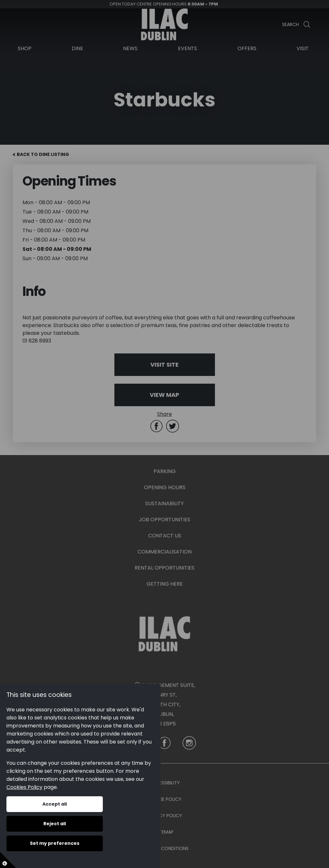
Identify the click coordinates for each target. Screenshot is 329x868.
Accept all (55, 804)
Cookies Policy (24, 787)
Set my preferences (55, 843)
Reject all (55, 824)
